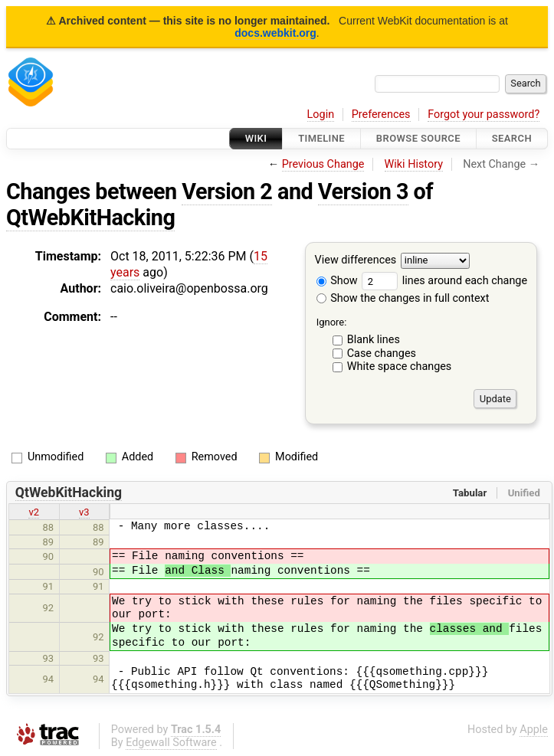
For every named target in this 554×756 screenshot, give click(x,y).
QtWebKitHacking (90, 218)
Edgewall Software (171, 743)
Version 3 (363, 191)
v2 (34, 512)
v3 (84, 512)
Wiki (256, 138)
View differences (356, 261)
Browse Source (418, 138)
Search (512, 138)
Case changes (382, 353)
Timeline (321, 138)
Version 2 (227, 191)
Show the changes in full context (403, 298)
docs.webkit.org (275, 33)
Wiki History (414, 164)
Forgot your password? (484, 115)
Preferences (381, 115)
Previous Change (323, 164)
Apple (534, 730)
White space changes (400, 367)
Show (337, 281)
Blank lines (374, 340)
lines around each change (444, 281)
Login (321, 115)
